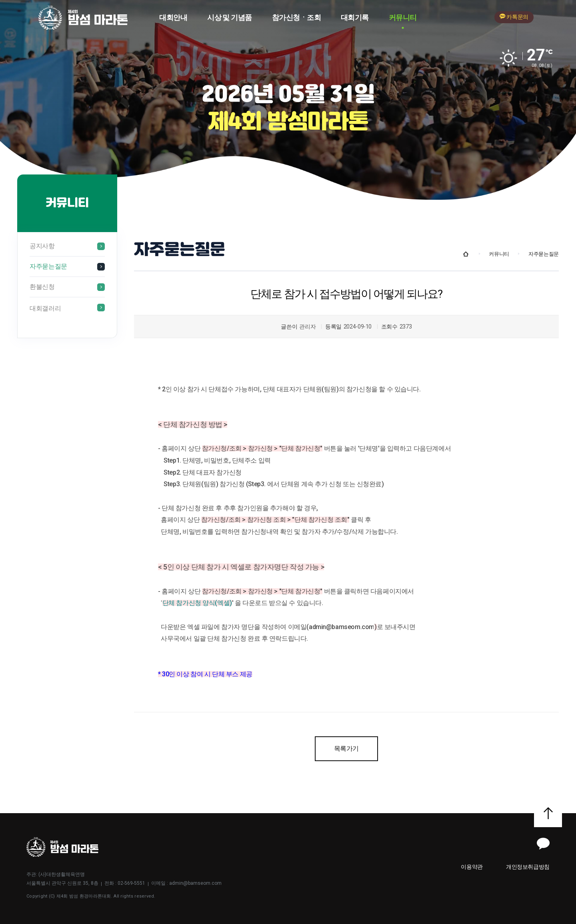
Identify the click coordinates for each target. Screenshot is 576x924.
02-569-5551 (131, 883)
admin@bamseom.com (195, 883)
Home (466, 254)
